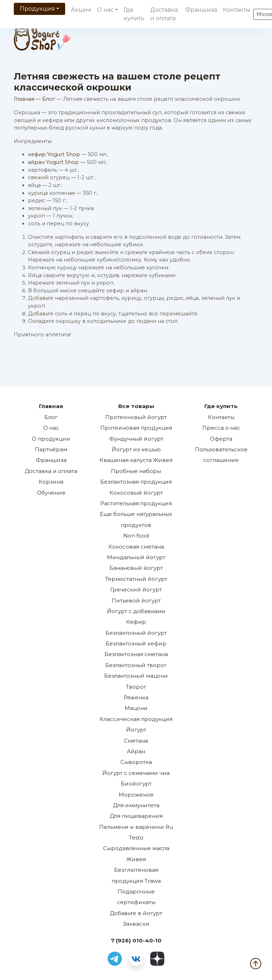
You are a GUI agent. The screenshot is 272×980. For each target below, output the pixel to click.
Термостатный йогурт (136, 579)
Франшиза (201, 10)
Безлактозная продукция (136, 482)
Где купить (134, 14)
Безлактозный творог (136, 665)
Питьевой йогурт (136, 601)
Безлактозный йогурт (136, 633)
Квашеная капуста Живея (136, 460)
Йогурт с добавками (136, 611)
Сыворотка (136, 762)
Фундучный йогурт (136, 439)
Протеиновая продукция (136, 428)
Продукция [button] (37, 9)
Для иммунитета (136, 805)
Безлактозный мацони (136, 676)
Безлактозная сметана (136, 654)
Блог (49, 99)
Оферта (221, 439)
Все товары (136, 406)
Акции (81, 10)
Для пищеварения (136, 816)
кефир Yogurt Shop (54, 154)
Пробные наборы (136, 471)
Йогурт (136, 730)
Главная (24, 99)
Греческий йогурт (136, 590)
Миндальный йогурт (136, 557)
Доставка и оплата (164, 14)
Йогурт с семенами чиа (136, 773)
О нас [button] (105, 10)
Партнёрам (51, 449)
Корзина (51, 482)
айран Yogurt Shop (53, 162)
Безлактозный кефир (136, 643)
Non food (136, 536)
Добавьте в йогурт (136, 913)
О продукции (51, 439)
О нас (51, 428)
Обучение (51, 493)
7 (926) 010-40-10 (136, 940)
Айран (136, 751)
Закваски (136, 924)
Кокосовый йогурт (136, 493)
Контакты (237, 10)
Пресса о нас (221, 428)
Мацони (136, 708)
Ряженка (136, 697)
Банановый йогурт (136, 568)
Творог (136, 687)
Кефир (136, 622)
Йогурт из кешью (136, 449)
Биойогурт (136, 784)
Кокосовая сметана (136, 547)
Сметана (136, 741)
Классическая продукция (136, 719)
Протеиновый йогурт (136, 417)
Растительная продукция (136, 503)
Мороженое (136, 795)
